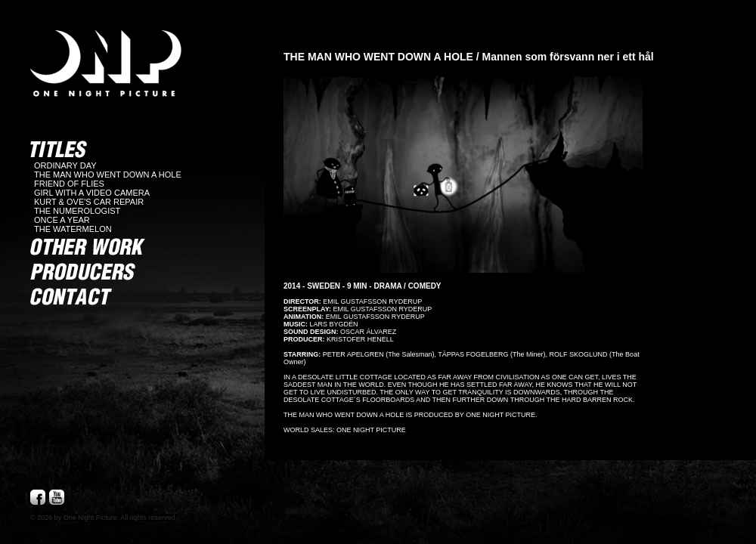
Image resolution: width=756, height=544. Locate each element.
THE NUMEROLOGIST (77, 211)
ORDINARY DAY (65, 165)
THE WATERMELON (73, 229)
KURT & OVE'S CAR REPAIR (89, 202)
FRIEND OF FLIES (69, 184)
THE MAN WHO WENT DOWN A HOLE (108, 175)
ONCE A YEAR (62, 220)
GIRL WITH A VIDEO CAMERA (92, 193)
